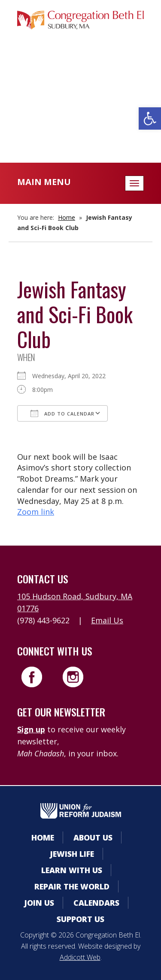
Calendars (81, 87)
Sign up (31, 729)
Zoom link (36, 512)
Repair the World (72, 886)
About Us (93, 837)
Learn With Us (72, 870)
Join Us (39, 903)
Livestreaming (80, 122)
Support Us (80, 919)
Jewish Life (72, 854)
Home (67, 217)
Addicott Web (80, 957)
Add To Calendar (62, 413)
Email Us (107, 620)
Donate (81, 105)
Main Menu (44, 182)
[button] (150, 118)
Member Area (80, 70)
